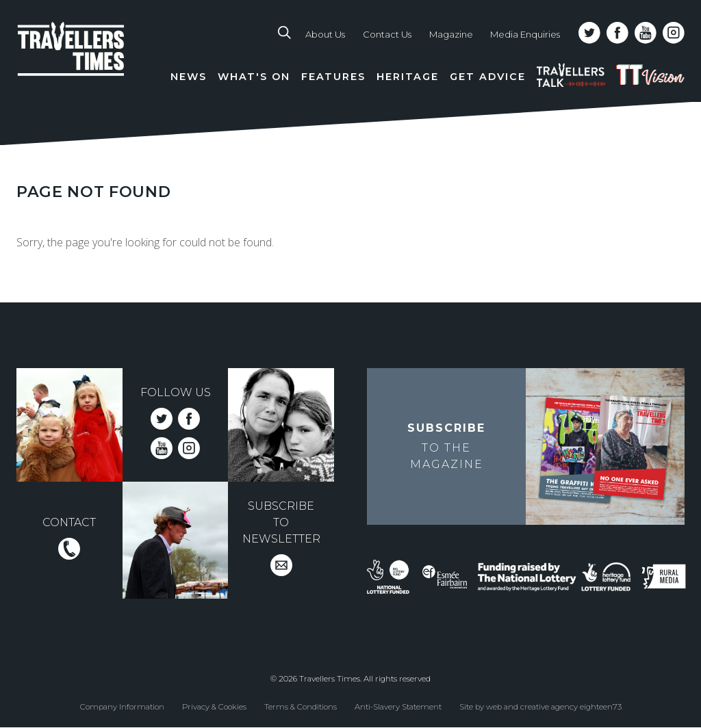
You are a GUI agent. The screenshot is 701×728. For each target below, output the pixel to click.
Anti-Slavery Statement (398, 706)
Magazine (451, 34)
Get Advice (488, 77)
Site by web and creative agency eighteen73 (540, 706)
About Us (325, 34)
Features (333, 77)
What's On (254, 77)
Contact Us (387, 34)
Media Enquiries (525, 34)
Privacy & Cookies (214, 706)
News (189, 77)
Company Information (122, 706)
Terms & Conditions (301, 706)
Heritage (408, 77)
